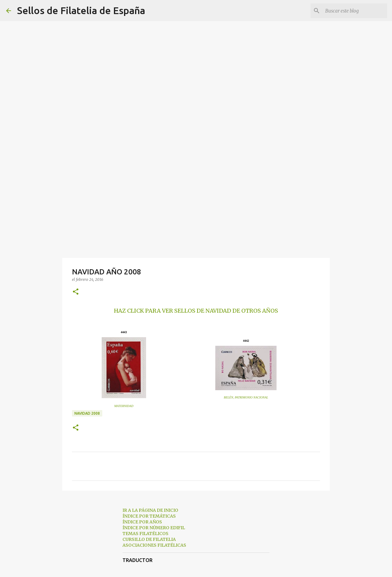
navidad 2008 (87, 413)
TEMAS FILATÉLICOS (145, 534)
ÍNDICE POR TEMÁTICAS (149, 516)
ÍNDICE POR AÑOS (142, 522)
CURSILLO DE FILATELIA (149, 539)
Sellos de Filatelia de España (81, 10)
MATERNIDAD (124, 406)
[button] (76, 292)
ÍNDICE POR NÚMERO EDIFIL (154, 528)
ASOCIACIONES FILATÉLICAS (154, 545)
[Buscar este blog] (355, 11)
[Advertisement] (196, 209)
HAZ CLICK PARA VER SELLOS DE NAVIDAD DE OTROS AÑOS (196, 311)
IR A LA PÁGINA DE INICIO (150, 510)
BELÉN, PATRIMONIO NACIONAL (246, 397)
